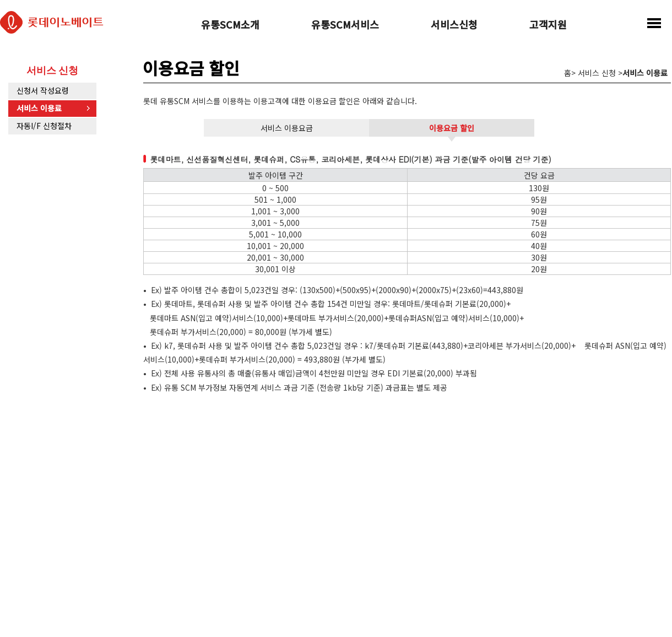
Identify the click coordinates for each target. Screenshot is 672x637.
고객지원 (548, 25)
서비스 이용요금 (287, 128)
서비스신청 (454, 25)
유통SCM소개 (230, 25)
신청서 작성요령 (43, 90)
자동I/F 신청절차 (44, 126)
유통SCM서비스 (345, 25)
